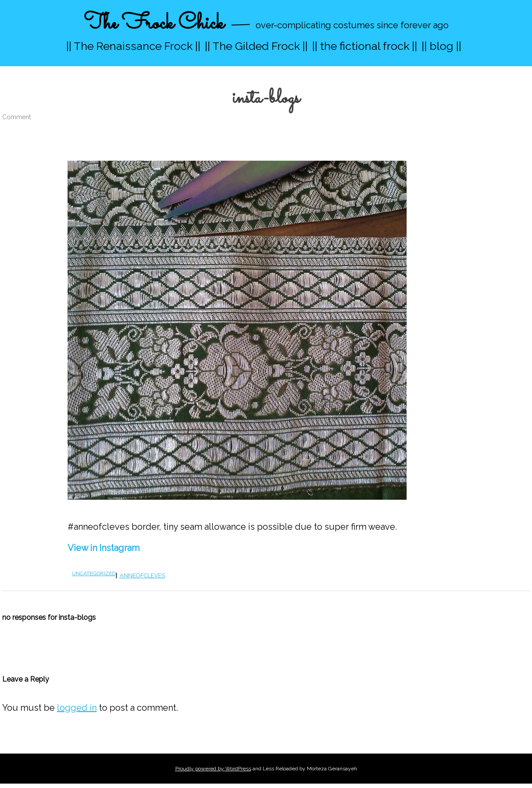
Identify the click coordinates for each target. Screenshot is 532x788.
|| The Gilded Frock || (256, 46)
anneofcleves (142, 575)
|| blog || (441, 46)
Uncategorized (94, 573)
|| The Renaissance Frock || (133, 46)
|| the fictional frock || (365, 46)
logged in (77, 708)
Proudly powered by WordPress (213, 769)
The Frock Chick (154, 24)
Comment (17, 117)
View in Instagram (104, 548)
